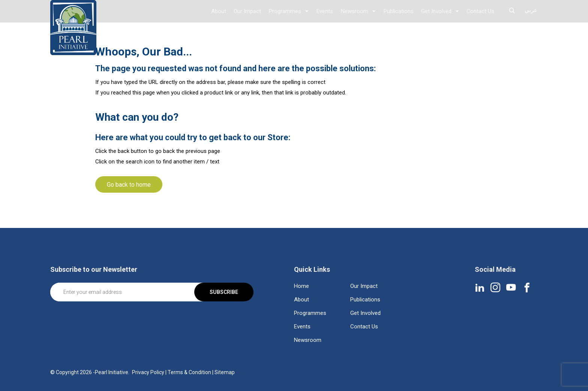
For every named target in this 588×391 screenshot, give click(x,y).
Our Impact (249, 11)
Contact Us (480, 11)
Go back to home (129, 185)
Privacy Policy (148, 372)
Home (301, 286)
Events (325, 11)
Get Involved (436, 11)
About (220, 11)
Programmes (286, 11)
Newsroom (355, 11)
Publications (399, 11)
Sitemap (225, 372)
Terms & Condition (189, 372)
